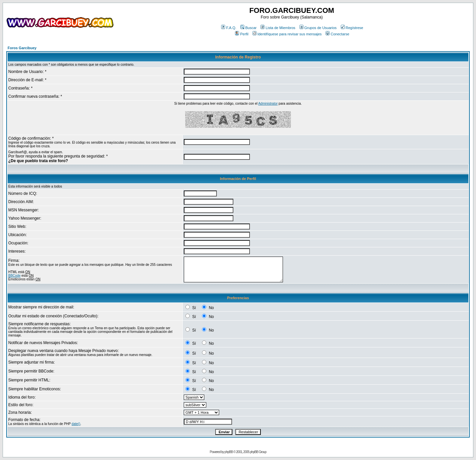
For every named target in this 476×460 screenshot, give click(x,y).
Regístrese (352, 28)
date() (76, 424)
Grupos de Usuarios (318, 28)
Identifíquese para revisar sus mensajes (287, 34)
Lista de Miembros (278, 28)
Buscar (248, 28)
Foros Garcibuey (22, 48)
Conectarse (337, 34)
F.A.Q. (229, 28)
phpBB (229, 452)
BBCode (14, 276)
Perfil (242, 34)
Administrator (268, 104)
